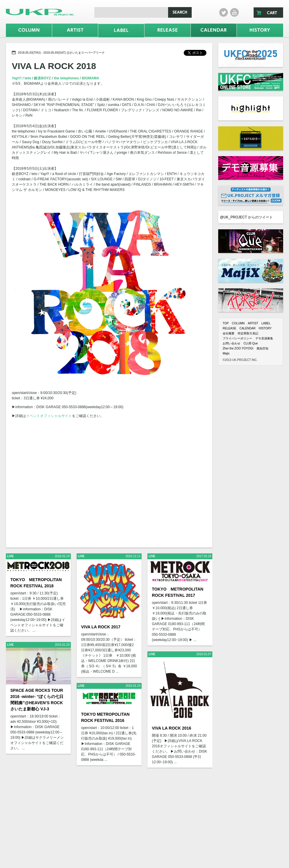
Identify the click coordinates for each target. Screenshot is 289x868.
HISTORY (265, 328)
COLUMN (238, 323)
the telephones (67, 78)
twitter (224, 12)
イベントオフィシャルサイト (49, 416)
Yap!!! (17, 78)
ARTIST (253, 323)
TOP (226, 323)
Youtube (234, 12)
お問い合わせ (231, 343)
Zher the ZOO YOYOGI (238, 348)
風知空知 (262, 348)
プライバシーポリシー (237, 338)
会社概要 (229, 333)
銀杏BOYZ (43, 78)
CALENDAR (247, 328)
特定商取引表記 (248, 333)
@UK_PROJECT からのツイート (246, 217)
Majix (226, 353)
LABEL (266, 323)
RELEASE (229, 328)
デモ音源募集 (264, 338)
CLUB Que (251, 343)
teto (28, 78)
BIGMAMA (90, 78)
